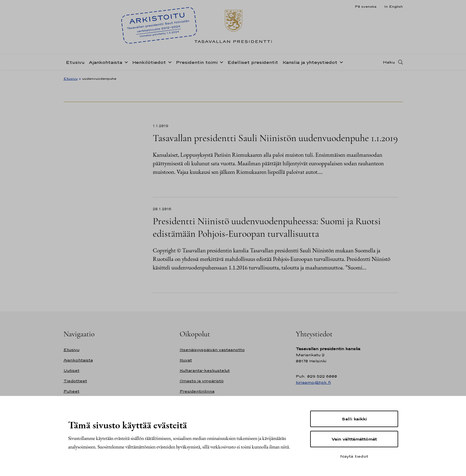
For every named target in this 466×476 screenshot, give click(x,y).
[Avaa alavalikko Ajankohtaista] (125, 62)
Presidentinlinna (197, 391)
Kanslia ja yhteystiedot (310, 62)
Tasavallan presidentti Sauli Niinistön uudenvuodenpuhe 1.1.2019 (275, 138)
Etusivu (75, 62)
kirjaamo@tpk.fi (313, 382)
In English (393, 6)
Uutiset (72, 370)
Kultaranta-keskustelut (205, 370)
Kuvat (186, 360)
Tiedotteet (75, 381)
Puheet (72, 391)
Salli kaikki (354, 419)
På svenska (366, 6)
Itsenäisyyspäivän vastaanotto (212, 350)
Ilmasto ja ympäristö (202, 381)
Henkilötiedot (149, 62)
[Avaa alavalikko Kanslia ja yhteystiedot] (340, 62)
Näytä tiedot (354, 456)
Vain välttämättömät (354, 439)
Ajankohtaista (106, 62)
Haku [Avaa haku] (389, 62)
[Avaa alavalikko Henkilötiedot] (169, 62)
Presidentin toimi (197, 62)
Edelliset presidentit (253, 62)
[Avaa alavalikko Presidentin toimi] (220, 62)
